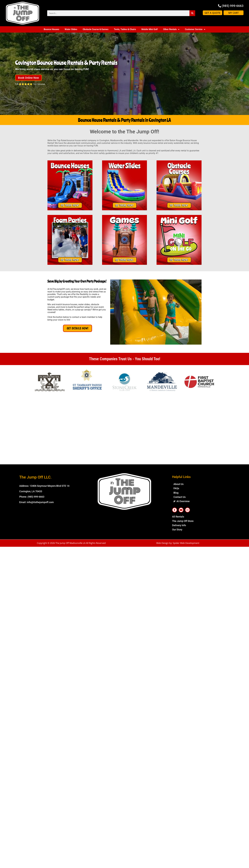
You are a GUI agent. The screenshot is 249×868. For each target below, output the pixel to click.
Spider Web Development (186, 543)
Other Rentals (171, 29)
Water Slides (71, 29)
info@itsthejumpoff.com (40, 502)
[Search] (192, 13)
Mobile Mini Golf (150, 29)
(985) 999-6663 (36, 497)
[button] (29, 78)
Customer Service (195, 29)
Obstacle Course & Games (96, 29)
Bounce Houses (51, 29)
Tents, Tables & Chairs (125, 29)
